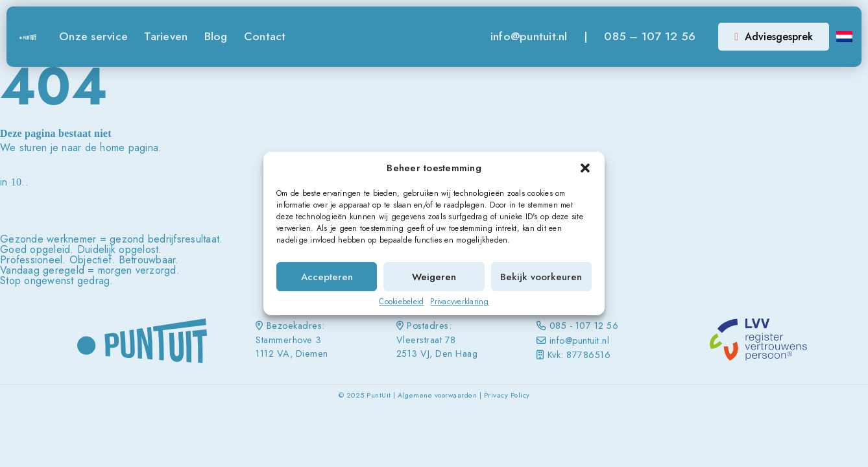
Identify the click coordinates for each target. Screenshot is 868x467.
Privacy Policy (507, 395)
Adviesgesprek (774, 37)
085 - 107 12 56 (584, 326)
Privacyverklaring (459, 302)
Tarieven (166, 36)
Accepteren (327, 277)
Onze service (93, 36)
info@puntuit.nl (529, 36)
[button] (585, 168)
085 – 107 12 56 (650, 36)
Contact (265, 36)
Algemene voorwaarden (437, 395)
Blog (216, 36)
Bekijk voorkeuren (541, 277)
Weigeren (434, 277)
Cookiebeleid (401, 302)
